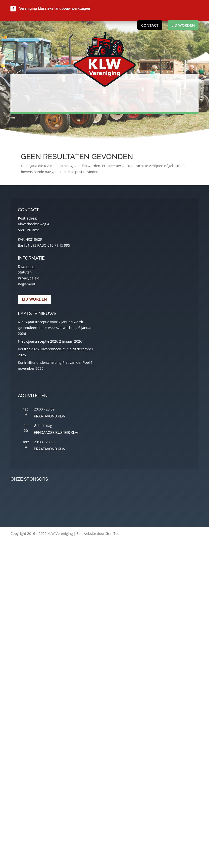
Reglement (27, 284)
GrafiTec (112, 533)
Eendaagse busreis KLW (56, 433)
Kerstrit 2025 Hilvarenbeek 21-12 (45, 349)
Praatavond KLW (50, 416)
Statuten (25, 272)
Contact (150, 25)
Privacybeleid (29, 278)
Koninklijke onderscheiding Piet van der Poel (54, 362)
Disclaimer (26, 266)
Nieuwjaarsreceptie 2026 (38, 341)
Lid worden (183, 25)
